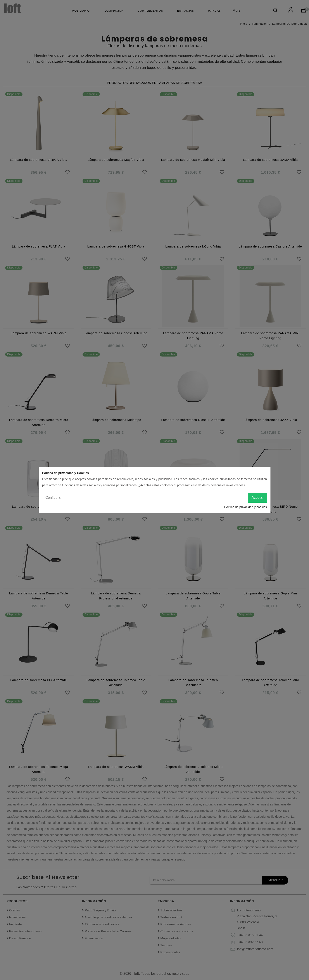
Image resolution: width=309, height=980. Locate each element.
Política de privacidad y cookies (246, 507)
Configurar (54, 498)
